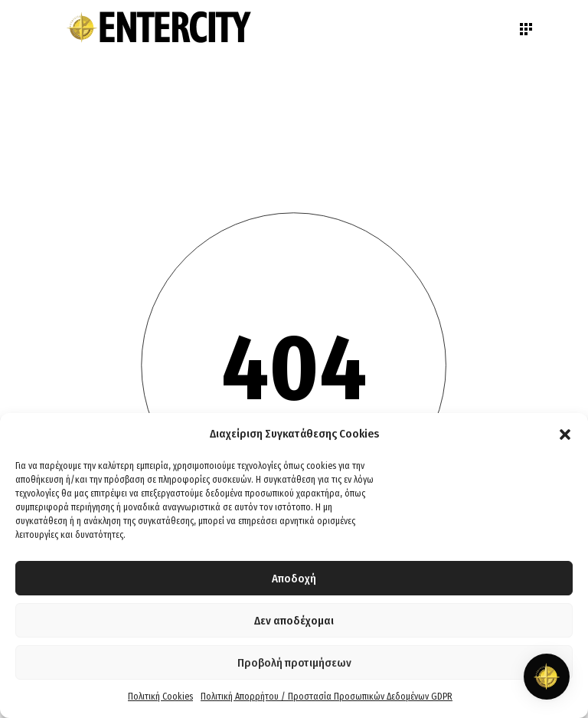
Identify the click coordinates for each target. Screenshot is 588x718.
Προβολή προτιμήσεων (294, 663)
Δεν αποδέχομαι (294, 621)
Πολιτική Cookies (160, 697)
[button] (565, 434)
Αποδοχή (294, 579)
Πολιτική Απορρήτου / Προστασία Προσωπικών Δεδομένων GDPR (327, 697)
